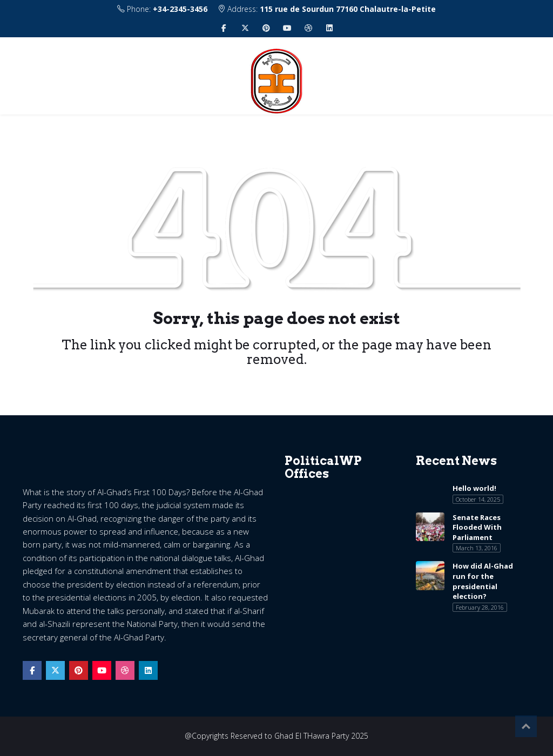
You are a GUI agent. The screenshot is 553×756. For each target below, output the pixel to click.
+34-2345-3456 (180, 9)
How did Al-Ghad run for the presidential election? (483, 581)
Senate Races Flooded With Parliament (477, 527)
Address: (327, 9)
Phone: (162, 9)
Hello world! (474, 488)
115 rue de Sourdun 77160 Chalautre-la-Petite (348, 9)
